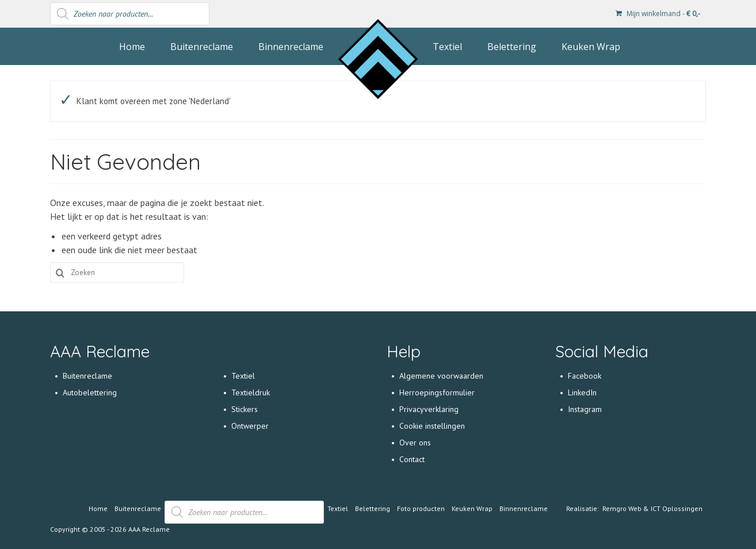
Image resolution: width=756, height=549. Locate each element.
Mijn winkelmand (658, 14)
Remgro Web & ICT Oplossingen (652, 508)
